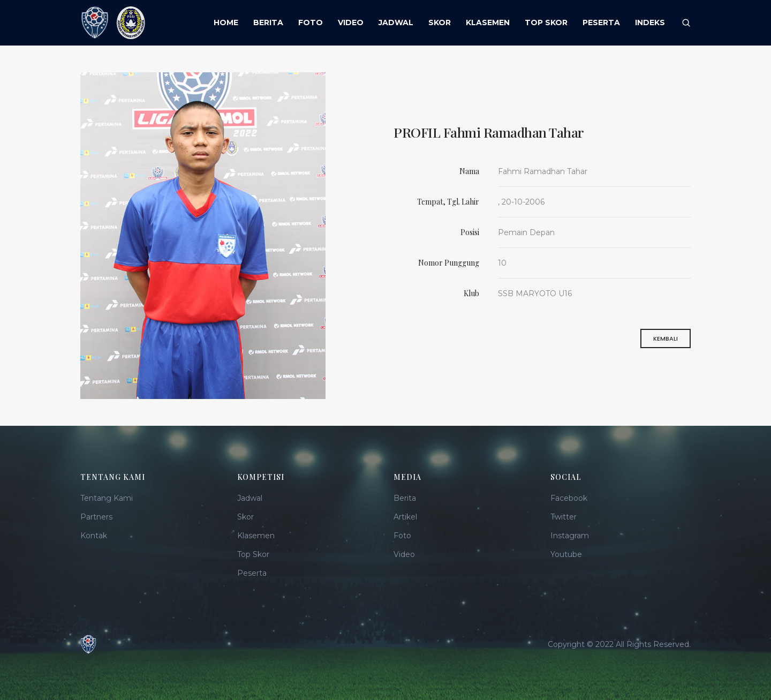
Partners (96, 517)
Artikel (405, 517)
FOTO (311, 22)
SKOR (440, 22)
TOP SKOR (546, 22)
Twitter (564, 517)
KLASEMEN (488, 22)
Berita (405, 498)
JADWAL (396, 22)
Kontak (94, 536)
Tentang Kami (107, 498)
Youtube (566, 554)
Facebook (569, 498)
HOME (226, 22)
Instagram (570, 536)
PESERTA (601, 22)
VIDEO (351, 22)
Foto (402, 536)
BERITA (268, 22)
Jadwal (250, 498)
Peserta (252, 573)
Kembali (665, 341)
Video (404, 554)
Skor (245, 517)
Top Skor (253, 554)
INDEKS (650, 22)
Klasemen (256, 536)
